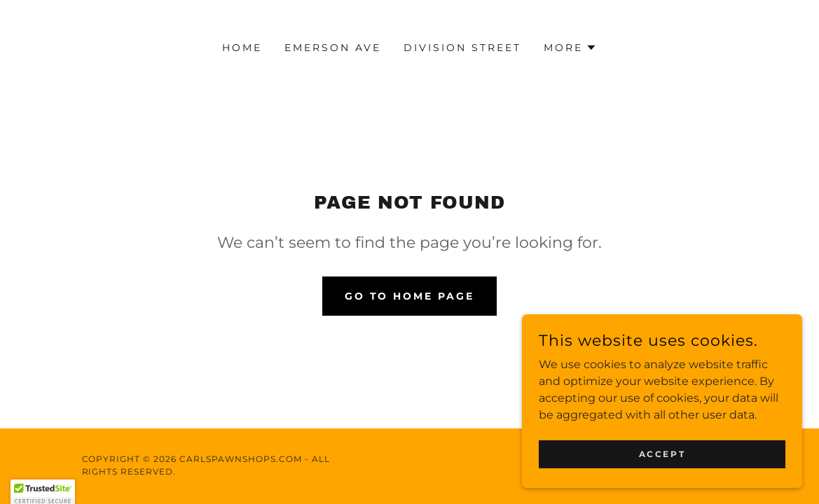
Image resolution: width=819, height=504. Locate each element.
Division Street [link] (462, 48)
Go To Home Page (410, 296)
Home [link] (242, 48)
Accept (662, 483)
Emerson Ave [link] (333, 48)
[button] (570, 48)
